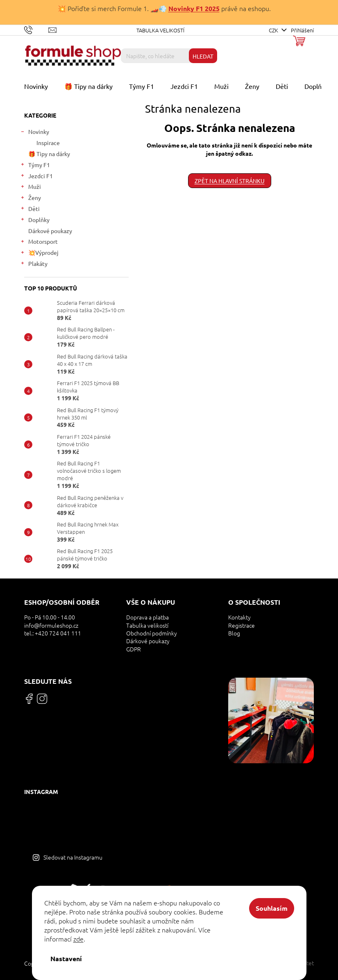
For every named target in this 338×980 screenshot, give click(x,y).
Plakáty (34, 264)
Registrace (242, 625)
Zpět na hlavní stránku (230, 181)
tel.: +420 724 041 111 (53, 633)
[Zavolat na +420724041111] (36, 29)
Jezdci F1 (36, 177)
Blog (234, 633)
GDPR (134, 649)
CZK (274, 30)
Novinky (35, 133)
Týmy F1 (35, 166)
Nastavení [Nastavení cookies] (66, 958)
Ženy (31, 198)
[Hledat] (169, 56)
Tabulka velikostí (160, 30)
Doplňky (35, 221)
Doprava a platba (147, 617)
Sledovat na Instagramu (73, 857)
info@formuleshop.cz (51, 625)
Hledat (203, 56)
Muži (31, 187)
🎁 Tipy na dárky (50, 154)
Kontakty (239, 617)
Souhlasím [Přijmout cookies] (272, 908)
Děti (30, 210)
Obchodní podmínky (152, 633)
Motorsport (39, 242)
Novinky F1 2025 (194, 8)
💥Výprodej (39, 253)
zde (78, 939)
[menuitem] (36, 86)
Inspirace (48, 143)
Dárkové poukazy (51, 231)
